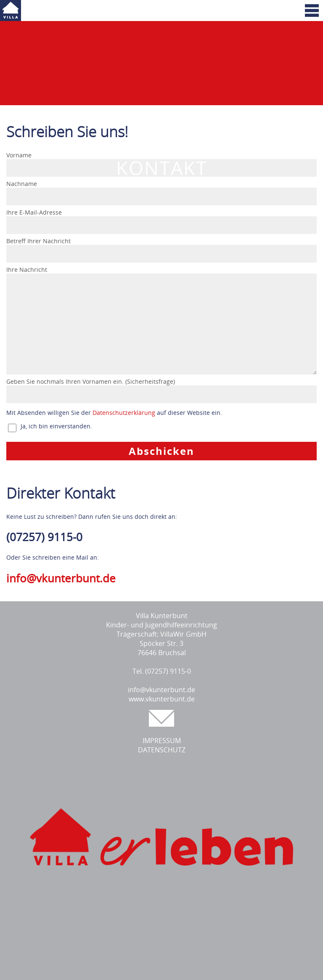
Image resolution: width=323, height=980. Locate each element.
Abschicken (161, 451)
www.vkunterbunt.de (162, 699)
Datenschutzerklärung (124, 413)
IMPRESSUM (162, 741)
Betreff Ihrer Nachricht (38, 241)
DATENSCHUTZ (162, 750)
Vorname (19, 155)
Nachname (22, 184)
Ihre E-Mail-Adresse (34, 212)
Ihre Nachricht (27, 270)
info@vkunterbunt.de (61, 578)
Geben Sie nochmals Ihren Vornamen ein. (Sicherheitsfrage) (91, 381)
